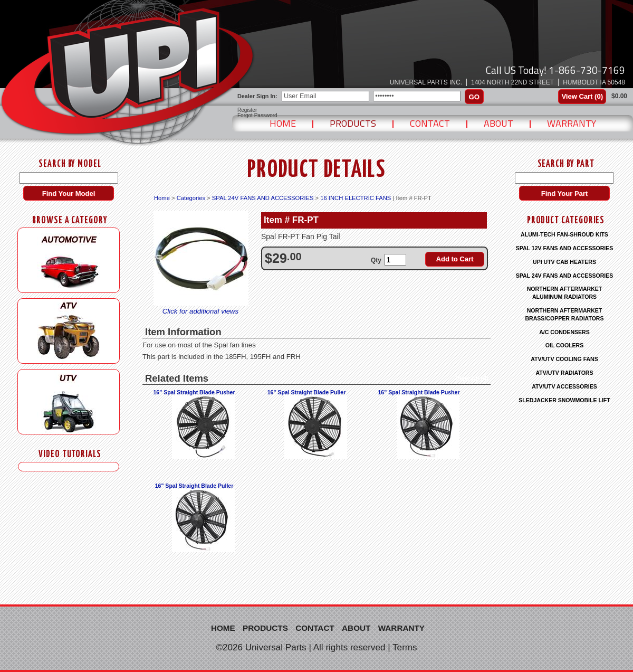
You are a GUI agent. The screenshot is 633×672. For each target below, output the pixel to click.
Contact (430, 123)
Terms (405, 647)
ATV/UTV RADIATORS (565, 373)
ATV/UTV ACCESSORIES (564, 386)
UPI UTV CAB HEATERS (564, 262)
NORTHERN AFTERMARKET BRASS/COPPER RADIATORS (564, 314)
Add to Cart (455, 259)
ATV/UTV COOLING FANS (564, 359)
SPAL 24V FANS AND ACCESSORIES (263, 198)
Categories (191, 198)
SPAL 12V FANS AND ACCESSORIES (565, 248)
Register (247, 110)
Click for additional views (200, 311)
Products (353, 123)
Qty (376, 260)
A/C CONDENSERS (564, 332)
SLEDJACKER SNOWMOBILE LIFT (564, 400)
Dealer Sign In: (257, 96)
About (498, 123)
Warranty (572, 123)
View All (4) (472, 378)
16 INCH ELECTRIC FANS (356, 198)
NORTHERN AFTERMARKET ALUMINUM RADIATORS (565, 293)
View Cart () (582, 96)
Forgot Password (257, 116)
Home (283, 123)
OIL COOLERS (564, 345)
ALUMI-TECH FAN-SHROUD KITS (564, 234)
